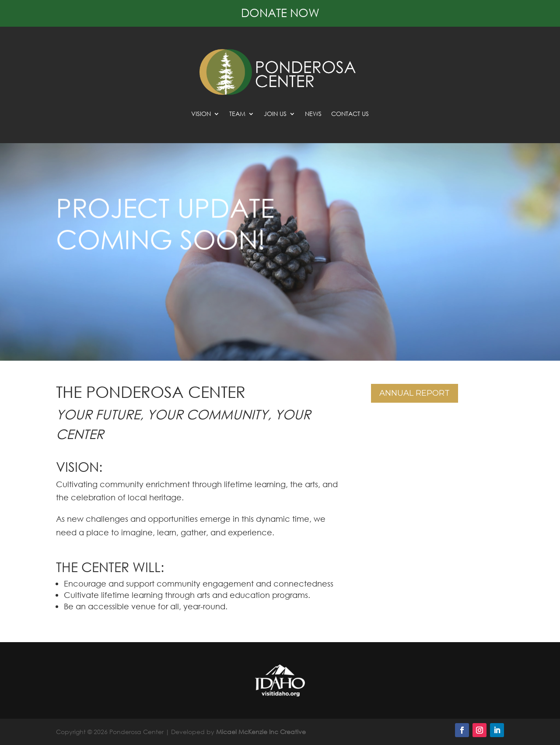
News (313, 114)
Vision (201, 114)
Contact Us (350, 114)
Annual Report (415, 393)
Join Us (275, 114)
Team (237, 114)
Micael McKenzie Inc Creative (261, 732)
